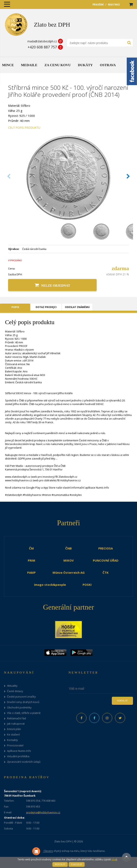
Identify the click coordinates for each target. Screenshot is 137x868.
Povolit (60, 864)
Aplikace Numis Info (19, 751)
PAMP (31, 572)
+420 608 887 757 (42, 47)
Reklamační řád (17, 718)
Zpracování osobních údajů (24, 762)
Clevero (42, 851)
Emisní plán (14, 729)
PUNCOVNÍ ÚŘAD (106, 560)
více (114, 859)
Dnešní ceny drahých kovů (23, 702)
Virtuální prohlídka (18, 756)
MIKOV (69, 560)
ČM (31, 548)
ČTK (106, 572)
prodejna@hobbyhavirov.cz (43, 812)
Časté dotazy (15, 691)
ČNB (68, 548)
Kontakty (12, 740)
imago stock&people (50, 585)
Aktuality (12, 686)
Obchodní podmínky (19, 708)
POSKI (87, 585)
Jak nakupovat (16, 724)
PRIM (32, 560)
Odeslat (122, 701)
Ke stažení (13, 735)
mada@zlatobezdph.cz (42, 41)
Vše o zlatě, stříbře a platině (24, 713)
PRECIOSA (106, 548)
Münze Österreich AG (69, 572)
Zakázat (77, 864)
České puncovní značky (21, 697)
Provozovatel (15, 745)
